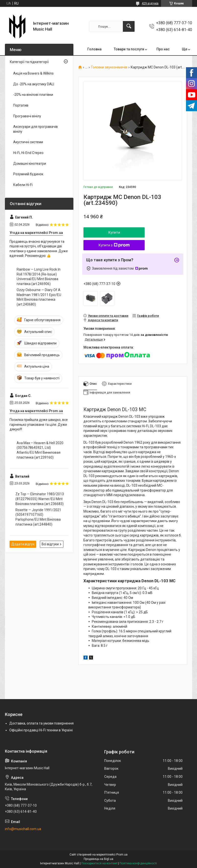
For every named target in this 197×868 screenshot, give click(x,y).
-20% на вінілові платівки (33, 95)
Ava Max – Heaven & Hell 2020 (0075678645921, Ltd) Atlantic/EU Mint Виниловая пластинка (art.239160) (40, 450)
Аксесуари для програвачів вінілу (35, 129)
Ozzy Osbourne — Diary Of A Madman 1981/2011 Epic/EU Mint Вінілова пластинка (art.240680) (39, 297)
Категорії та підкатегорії (29, 62)
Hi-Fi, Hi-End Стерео (28, 153)
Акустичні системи (28, 142)
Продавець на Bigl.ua (98, 859)
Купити (114, 232)
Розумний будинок (28, 174)
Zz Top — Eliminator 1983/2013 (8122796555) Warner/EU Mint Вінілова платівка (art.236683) (40, 499)
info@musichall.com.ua (23, 829)
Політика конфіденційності (138, 863)
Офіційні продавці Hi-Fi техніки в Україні (41, 730)
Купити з (114, 245)
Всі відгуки (50, 544)
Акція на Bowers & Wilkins (33, 73)
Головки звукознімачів (109, 67)
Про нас (163, 49)
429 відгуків (150, 3)
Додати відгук (23, 544)
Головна (94, 49)
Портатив (21, 105)
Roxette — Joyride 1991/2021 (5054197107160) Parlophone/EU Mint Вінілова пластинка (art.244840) (38, 517)
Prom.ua (122, 855)
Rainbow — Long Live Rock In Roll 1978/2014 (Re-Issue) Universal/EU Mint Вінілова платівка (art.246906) (39, 277)
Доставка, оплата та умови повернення (41, 723)
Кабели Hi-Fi (23, 185)
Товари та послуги (129, 49)
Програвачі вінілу (27, 116)
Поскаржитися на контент (99, 863)
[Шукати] (129, 26)
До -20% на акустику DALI (34, 84)
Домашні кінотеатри (30, 164)
